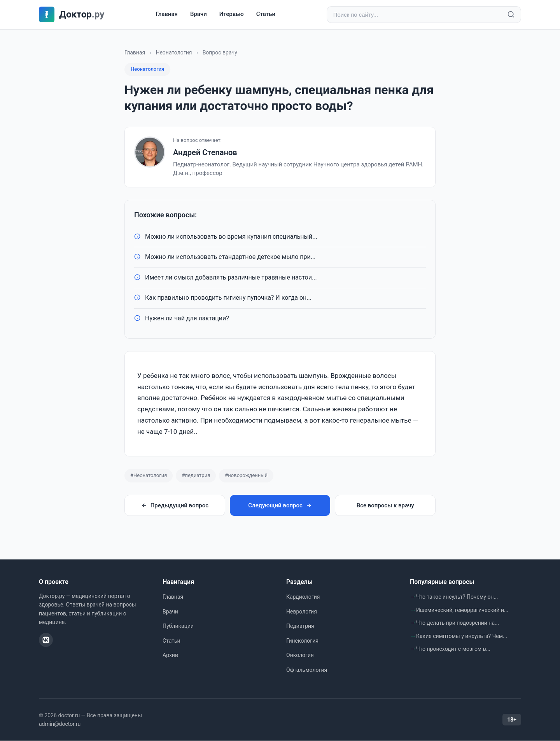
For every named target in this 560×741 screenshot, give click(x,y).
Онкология (300, 655)
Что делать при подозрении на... (458, 623)
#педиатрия (196, 475)
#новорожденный (246, 475)
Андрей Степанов (205, 152)
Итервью (232, 14)
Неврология (302, 612)
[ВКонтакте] (46, 640)
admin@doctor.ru (60, 724)
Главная (167, 14)
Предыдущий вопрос (175, 505)
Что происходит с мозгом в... (453, 649)
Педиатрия (300, 626)
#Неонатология (149, 475)
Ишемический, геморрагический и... (462, 610)
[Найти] (511, 15)
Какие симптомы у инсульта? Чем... (462, 636)
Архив (170, 655)
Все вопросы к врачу (385, 505)
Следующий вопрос (280, 505)
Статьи (266, 14)
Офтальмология (307, 670)
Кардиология (303, 597)
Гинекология (302, 641)
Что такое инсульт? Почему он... (457, 597)
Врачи (199, 14)
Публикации (178, 626)
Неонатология (174, 52)
